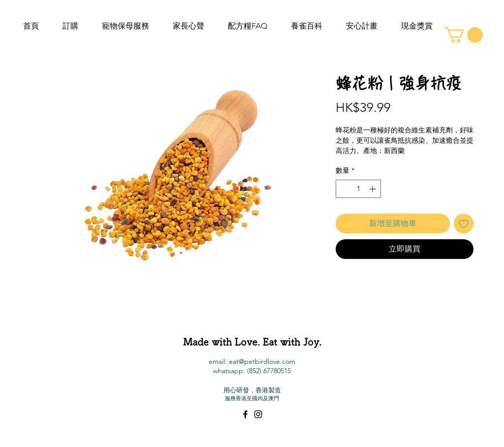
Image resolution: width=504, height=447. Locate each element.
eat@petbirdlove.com (262, 361)
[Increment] (373, 189)
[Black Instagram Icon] (258, 414)
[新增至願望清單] (464, 223)
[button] (464, 35)
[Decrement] (343, 189)
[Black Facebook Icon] (245, 414)
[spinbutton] (358, 189)
